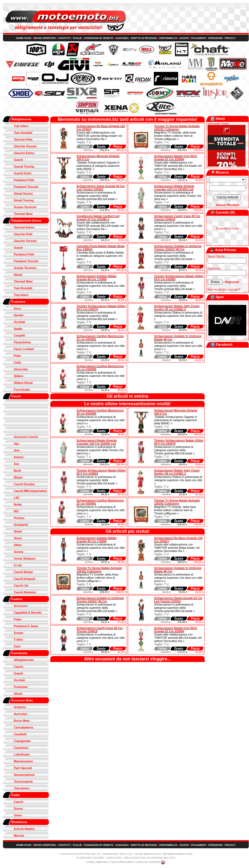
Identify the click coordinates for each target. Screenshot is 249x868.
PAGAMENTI (199, 38)
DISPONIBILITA (168, 38)
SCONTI (184, 38)
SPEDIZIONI (215, 38)
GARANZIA (122, 38)
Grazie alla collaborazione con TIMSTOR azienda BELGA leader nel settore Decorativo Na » (178, 166)
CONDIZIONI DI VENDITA (99, 38)
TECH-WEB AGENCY (123, 862)
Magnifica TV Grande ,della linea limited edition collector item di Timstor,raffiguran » (175, 136)
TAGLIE (77, 38)
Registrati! (232, 282)
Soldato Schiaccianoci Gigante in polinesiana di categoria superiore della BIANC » (98, 166)
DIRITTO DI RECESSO (144, 38)
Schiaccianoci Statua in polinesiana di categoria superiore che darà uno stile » (178, 316)
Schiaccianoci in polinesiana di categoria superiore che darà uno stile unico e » (178, 226)
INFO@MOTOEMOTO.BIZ (178, 854)
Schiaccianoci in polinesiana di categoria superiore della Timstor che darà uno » (178, 196)
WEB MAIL (102, 862)
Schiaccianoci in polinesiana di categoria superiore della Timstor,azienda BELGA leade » (97, 196)
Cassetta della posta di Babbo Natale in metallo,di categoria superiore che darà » (100, 256)
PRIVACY (230, 38)
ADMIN (90, 862)
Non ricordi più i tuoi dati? (224, 290)
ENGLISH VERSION (151, 862)
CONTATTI (64, 38)
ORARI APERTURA (45, 38)
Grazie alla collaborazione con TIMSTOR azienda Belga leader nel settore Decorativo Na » (99, 136)
